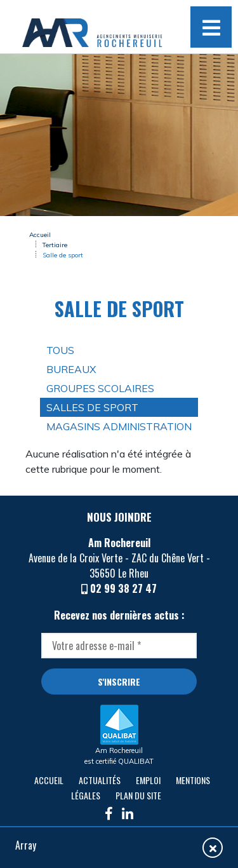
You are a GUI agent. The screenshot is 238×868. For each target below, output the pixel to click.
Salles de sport (92, 407)
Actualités (100, 780)
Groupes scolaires (100, 388)
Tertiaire (55, 245)
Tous (60, 350)
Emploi (148, 780)
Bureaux (71, 369)
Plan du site (138, 795)
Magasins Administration (119, 426)
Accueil (40, 235)
